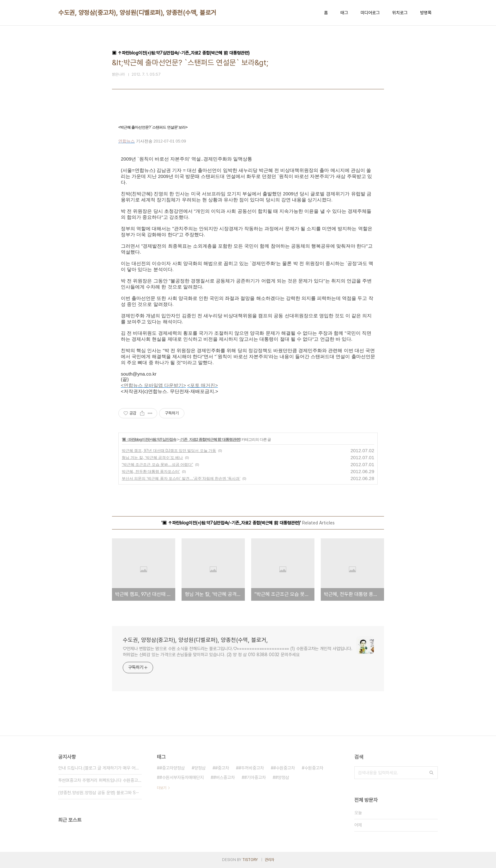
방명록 (426, 13)
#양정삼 (282, 777)
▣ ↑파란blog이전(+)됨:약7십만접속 (149, 440)
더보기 (162, 788)
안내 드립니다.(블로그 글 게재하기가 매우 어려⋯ (100, 768)
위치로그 (400, 13)
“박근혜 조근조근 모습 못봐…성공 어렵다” (157, 465)
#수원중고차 (284, 768)
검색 (431, 773)
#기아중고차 (255, 777)
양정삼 (200, 768)
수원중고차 (314, 768)
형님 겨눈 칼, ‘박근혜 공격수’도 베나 (152, 458)
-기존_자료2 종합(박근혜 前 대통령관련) (210, 440)
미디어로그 (370, 13)
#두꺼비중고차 (251, 768)
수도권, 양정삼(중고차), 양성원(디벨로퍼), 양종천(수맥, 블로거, (138, 13)
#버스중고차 (224, 777)
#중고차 (222, 768)
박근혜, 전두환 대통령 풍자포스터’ (151, 472)
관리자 (270, 860)
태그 (344, 13)
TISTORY (250, 860)
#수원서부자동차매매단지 (182, 777)
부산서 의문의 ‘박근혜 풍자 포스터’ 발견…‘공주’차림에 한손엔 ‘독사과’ (181, 478)
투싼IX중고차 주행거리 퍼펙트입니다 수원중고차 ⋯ (100, 780)
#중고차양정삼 (172, 768)
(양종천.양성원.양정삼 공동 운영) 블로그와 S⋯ (99, 793)
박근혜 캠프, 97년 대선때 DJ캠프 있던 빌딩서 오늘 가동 (169, 451)
